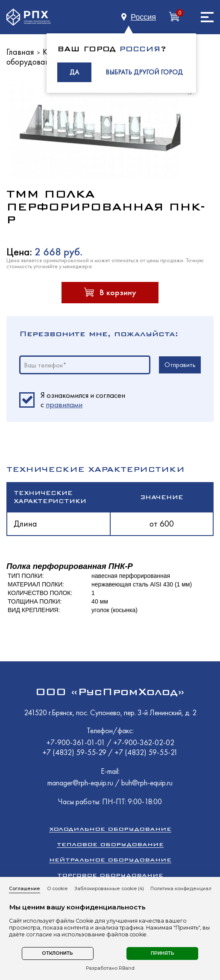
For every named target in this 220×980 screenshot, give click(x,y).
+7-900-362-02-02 (144, 742)
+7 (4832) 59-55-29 (75, 752)
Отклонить (57, 953)
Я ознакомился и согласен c (83, 400)
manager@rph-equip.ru (80, 783)
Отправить (180, 365)
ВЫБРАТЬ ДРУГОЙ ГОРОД (144, 72)
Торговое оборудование (110, 875)
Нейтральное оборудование (110, 860)
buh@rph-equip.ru (147, 783)
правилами (64, 404)
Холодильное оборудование (110, 829)
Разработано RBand (110, 968)
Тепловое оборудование (110, 844)
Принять (163, 953)
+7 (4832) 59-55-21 (146, 752)
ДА (74, 72)
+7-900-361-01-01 (76, 742)
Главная (20, 52)
